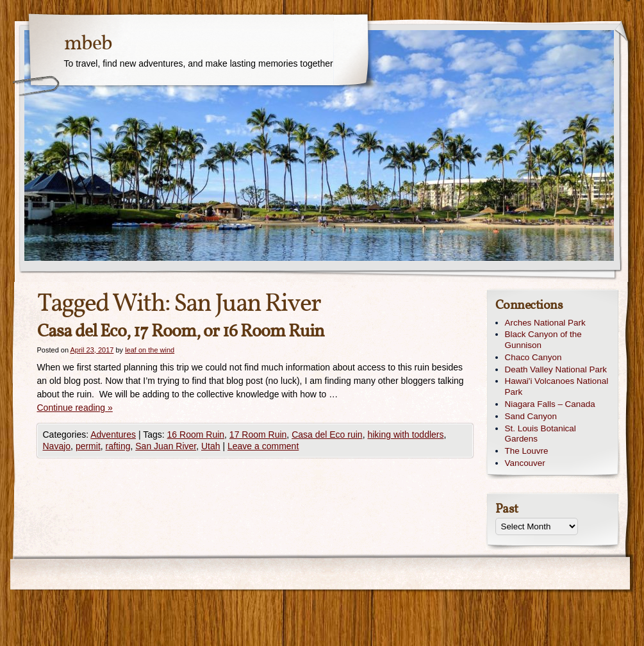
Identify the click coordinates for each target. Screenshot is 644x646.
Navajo (57, 446)
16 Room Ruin (196, 435)
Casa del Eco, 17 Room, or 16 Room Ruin (181, 332)
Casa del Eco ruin (327, 435)
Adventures (113, 435)
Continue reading (75, 408)
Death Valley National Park (556, 369)
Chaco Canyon (533, 357)
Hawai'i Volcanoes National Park (557, 386)
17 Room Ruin (258, 435)
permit (88, 446)
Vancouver (525, 463)
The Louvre (527, 451)
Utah (211, 446)
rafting (118, 446)
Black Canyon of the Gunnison (543, 340)
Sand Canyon (531, 416)
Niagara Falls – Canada (550, 404)
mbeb (88, 44)
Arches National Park (545, 323)
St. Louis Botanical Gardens (541, 434)
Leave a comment (263, 446)
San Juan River (166, 446)
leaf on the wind (150, 350)
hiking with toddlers (405, 435)
